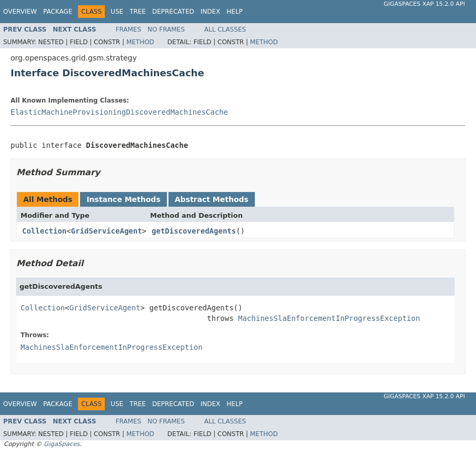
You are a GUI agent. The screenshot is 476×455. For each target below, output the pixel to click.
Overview (20, 12)
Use (117, 12)
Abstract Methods (212, 199)
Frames (129, 29)
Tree (138, 12)
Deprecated (173, 12)
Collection (44, 231)
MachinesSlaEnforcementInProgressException (329, 318)
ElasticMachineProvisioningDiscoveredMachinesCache (119, 112)
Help (235, 12)
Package (58, 12)
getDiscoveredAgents (194, 231)
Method (140, 42)
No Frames (166, 29)
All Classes (225, 29)
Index (211, 12)
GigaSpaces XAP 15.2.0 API (424, 4)
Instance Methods (123, 199)
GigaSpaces (62, 444)
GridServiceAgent (107, 231)
